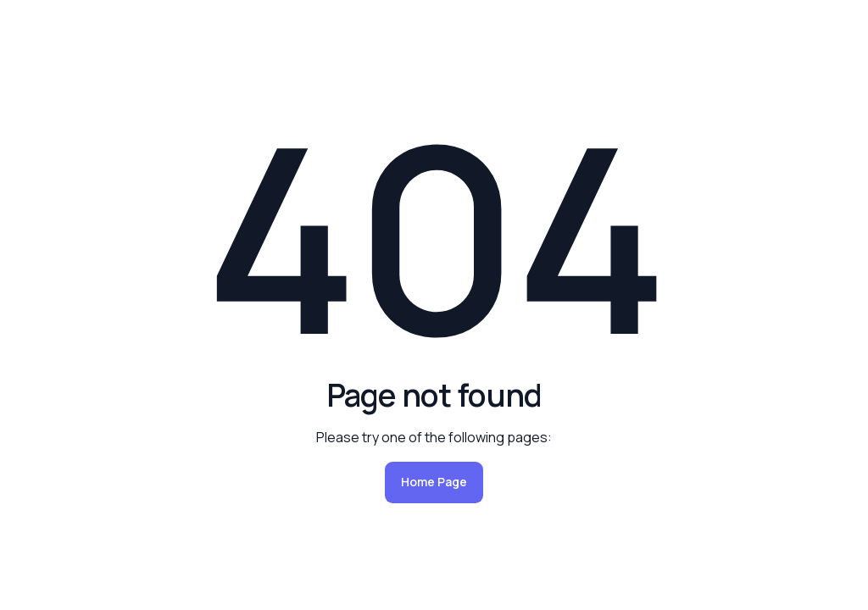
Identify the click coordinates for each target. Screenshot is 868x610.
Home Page (434, 482)
